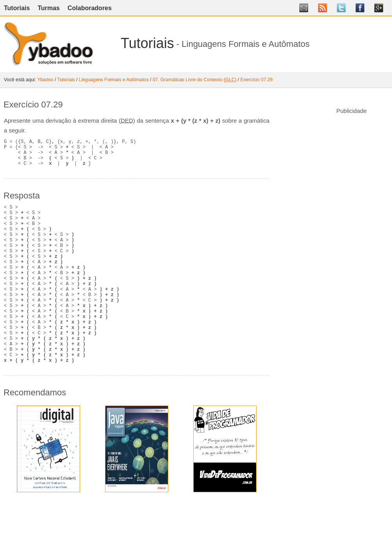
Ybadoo (45, 80)
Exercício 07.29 (257, 80)
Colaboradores (90, 8)
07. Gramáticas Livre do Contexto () (195, 80)
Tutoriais (17, 8)
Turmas (49, 8)
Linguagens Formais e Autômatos (114, 80)
